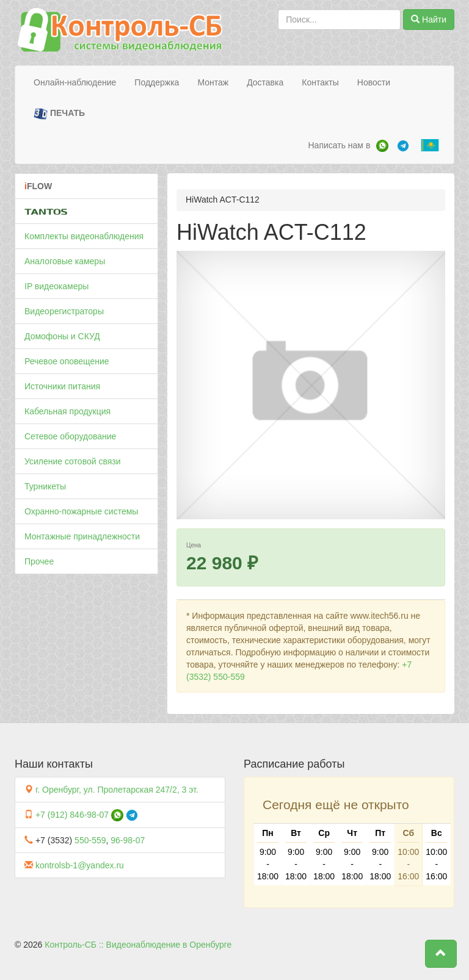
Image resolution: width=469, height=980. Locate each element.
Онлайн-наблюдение (75, 82)
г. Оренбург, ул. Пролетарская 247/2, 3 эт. (117, 790)
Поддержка (157, 82)
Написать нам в (339, 145)
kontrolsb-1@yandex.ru (80, 865)
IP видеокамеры (56, 286)
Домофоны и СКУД (62, 336)
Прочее (39, 561)
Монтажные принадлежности (82, 536)
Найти (429, 20)
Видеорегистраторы (64, 311)
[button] (441, 954)
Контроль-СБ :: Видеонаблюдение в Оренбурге (138, 945)
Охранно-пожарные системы (81, 511)
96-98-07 (128, 840)
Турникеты (45, 486)
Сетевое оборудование (70, 436)
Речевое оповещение (67, 361)
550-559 (90, 840)
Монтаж (213, 82)
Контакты (320, 82)
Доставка (265, 82)
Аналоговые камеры (65, 261)
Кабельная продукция (67, 411)
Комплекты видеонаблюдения (84, 236)
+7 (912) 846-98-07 (72, 815)
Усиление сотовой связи (73, 461)
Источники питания (62, 386)
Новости (374, 82)
